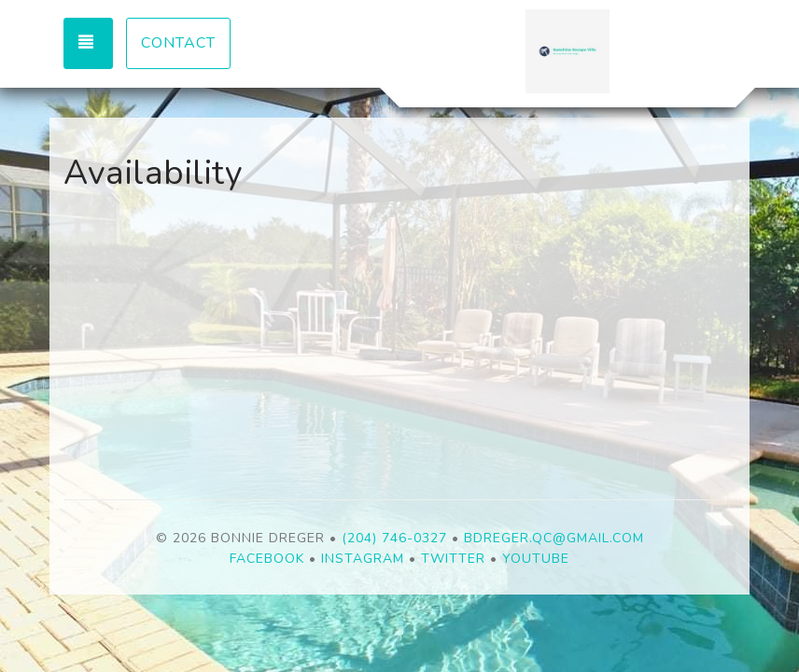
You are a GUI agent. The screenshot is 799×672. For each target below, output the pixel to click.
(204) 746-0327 (394, 538)
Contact (178, 43)
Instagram (363, 559)
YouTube (536, 559)
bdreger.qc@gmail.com (554, 538)
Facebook (267, 559)
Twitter (453, 559)
